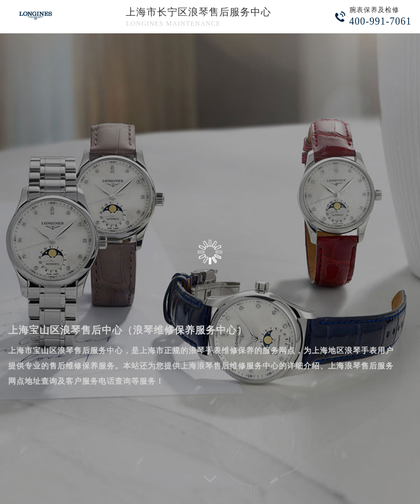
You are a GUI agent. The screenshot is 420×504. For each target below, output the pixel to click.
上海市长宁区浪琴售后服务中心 (199, 12)
